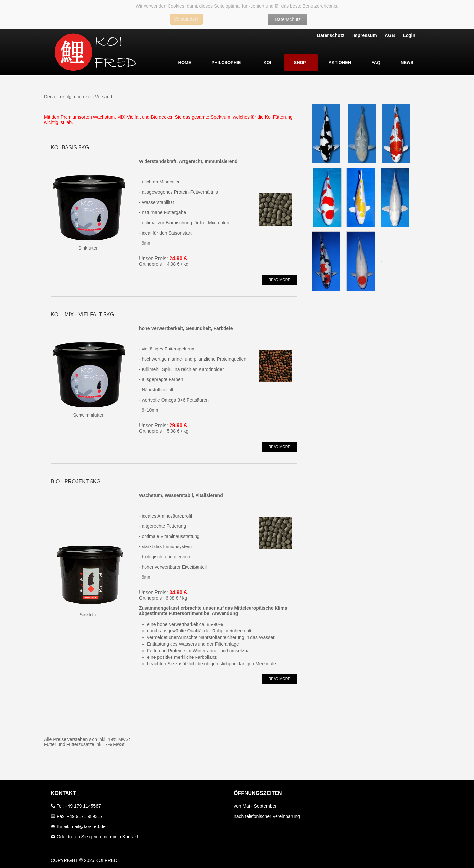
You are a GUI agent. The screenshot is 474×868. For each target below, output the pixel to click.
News (407, 62)
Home (185, 62)
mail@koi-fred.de (88, 826)
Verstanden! (186, 19)
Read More (279, 280)
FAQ (376, 62)
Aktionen (340, 62)
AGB (390, 35)
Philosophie (226, 62)
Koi (267, 62)
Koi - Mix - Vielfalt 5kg (82, 314)
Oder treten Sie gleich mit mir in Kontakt (97, 837)
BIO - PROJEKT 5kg (76, 481)
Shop (300, 62)
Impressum (365, 35)
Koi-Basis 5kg (70, 147)
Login (409, 35)
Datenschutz (288, 19)
